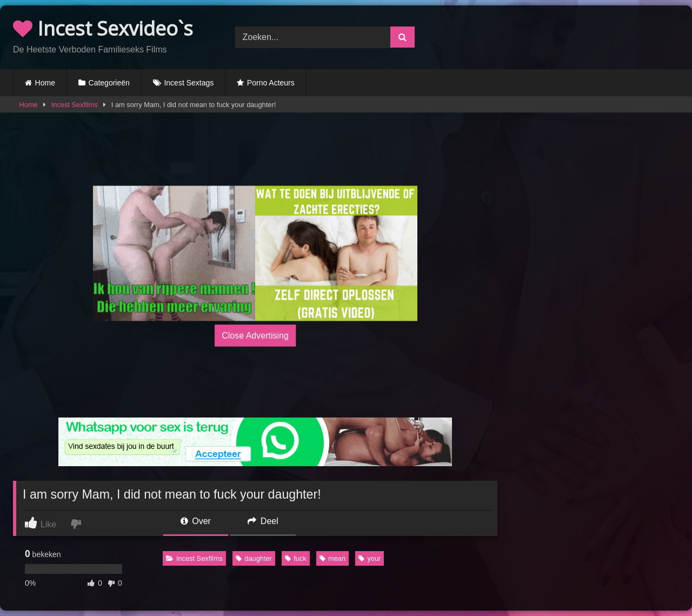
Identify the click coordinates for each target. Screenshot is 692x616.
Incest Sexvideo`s (103, 28)
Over (196, 521)
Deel (263, 521)
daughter (254, 558)
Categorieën (109, 83)
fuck (295, 558)
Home (45, 83)
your (370, 558)
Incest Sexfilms (75, 105)
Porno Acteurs (271, 83)
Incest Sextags (189, 83)
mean (332, 558)
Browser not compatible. (568, 36)
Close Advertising (255, 336)
